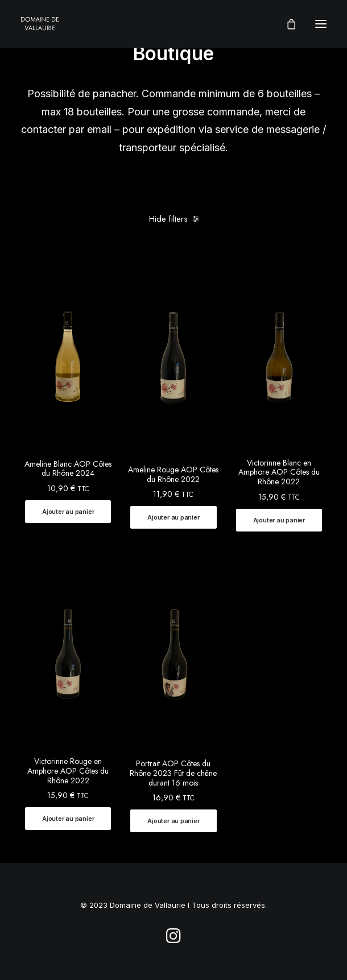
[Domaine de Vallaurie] (40, 24)
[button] (68, 512)
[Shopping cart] (286, 24)
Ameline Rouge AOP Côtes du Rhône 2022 (173, 474)
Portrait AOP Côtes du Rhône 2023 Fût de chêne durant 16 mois (173, 773)
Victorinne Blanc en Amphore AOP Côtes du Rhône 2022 (279, 472)
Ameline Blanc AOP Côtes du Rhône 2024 (68, 469)
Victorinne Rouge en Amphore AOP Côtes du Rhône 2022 (68, 771)
